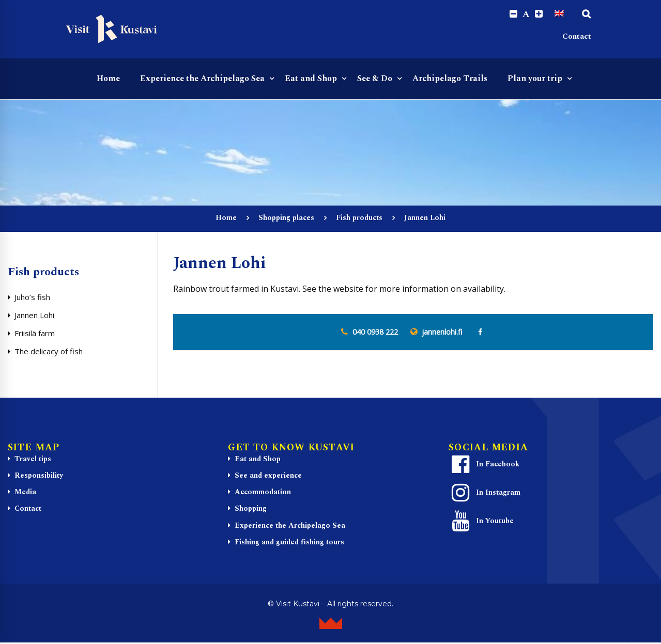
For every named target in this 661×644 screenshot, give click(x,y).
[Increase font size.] (539, 14)
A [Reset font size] (526, 14)
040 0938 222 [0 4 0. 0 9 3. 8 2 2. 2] (375, 332)
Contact (577, 36)
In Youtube (481, 521)
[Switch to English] (559, 14)
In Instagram (485, 493)
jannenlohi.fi (442, 332)
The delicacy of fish (49, 351)
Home (226, 218)
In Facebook (484, 464)
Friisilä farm (35, 333)
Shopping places (286, 218)
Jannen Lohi (34, 315)
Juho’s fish (32, 297)
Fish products (359, 218)
